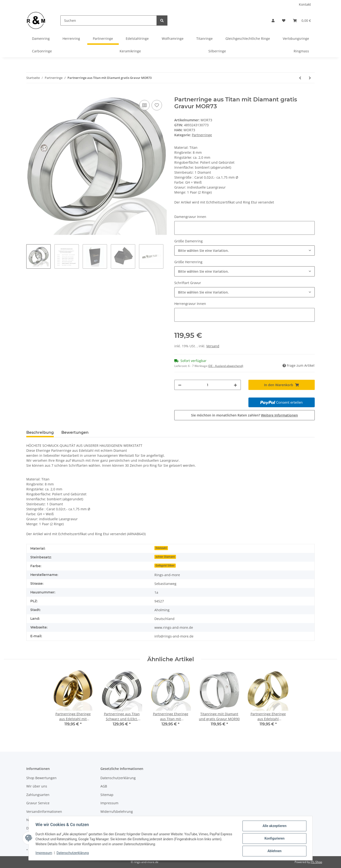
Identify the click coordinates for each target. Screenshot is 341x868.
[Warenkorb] (302, 20)
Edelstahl (161, 548)
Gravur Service (38, 803)
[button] (273, 20)
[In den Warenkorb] (30, 94)
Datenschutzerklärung (118, 778)
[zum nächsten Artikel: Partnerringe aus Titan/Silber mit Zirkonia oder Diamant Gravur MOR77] (310, 78)
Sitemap (107, 795)
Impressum (109, 803)
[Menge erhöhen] (235, 385)
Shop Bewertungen (41, 778)
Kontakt (305, 4)
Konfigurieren (274, 839)
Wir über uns (37, 786)
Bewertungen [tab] (75, 432)
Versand (213, 346)
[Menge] (208, 385)
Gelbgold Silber (165, 565)
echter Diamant (165, 557)
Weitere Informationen (279, 415)
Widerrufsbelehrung (117, 811)
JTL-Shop (316, 862)
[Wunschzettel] (284, 20)
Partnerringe (202, 135)
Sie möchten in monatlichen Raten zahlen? (245, 415)
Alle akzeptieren (274, 827)
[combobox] (245, 251)
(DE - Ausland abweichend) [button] (226, 366)
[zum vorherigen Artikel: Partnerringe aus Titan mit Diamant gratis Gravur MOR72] (300, 78)
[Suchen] (109, 20)
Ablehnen (274, 851)
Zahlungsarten (38, 795)
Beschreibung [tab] (40, 432)
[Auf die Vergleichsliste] (144, 105)
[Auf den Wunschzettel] (157, 105)
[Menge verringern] (180, 385)
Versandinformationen (44, 811)
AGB (104, 786)
